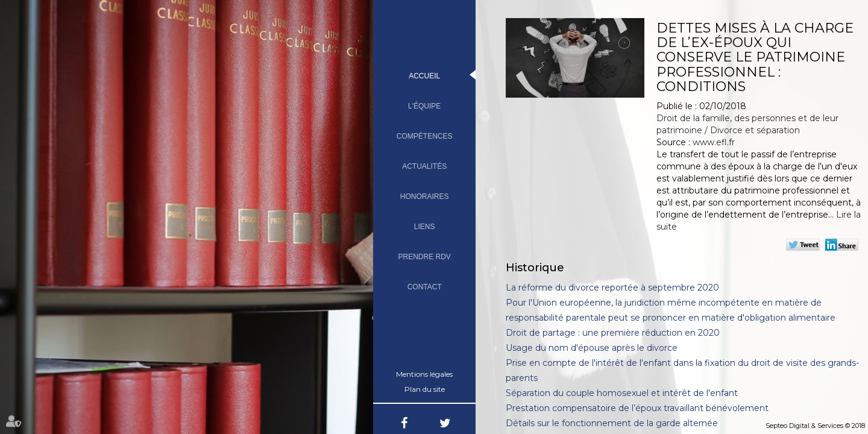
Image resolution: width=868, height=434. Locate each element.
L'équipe (424, 106)
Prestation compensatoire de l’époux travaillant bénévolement (637, 408)
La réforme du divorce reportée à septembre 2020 (612, 288)
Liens (425, 227)
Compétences (425, 136)
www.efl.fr (714, 142)
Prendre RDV (425, 257)
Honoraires (425, 197)
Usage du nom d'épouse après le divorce (592, 348)
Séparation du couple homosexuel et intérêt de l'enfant (622, 393)
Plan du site (425, 389)
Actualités (424, 166)
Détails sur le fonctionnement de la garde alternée (612, 423)
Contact (425, 287)
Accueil (424, 76)
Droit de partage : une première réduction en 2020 (613, 333)
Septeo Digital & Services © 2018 (815, 426)
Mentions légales (424, 374)
